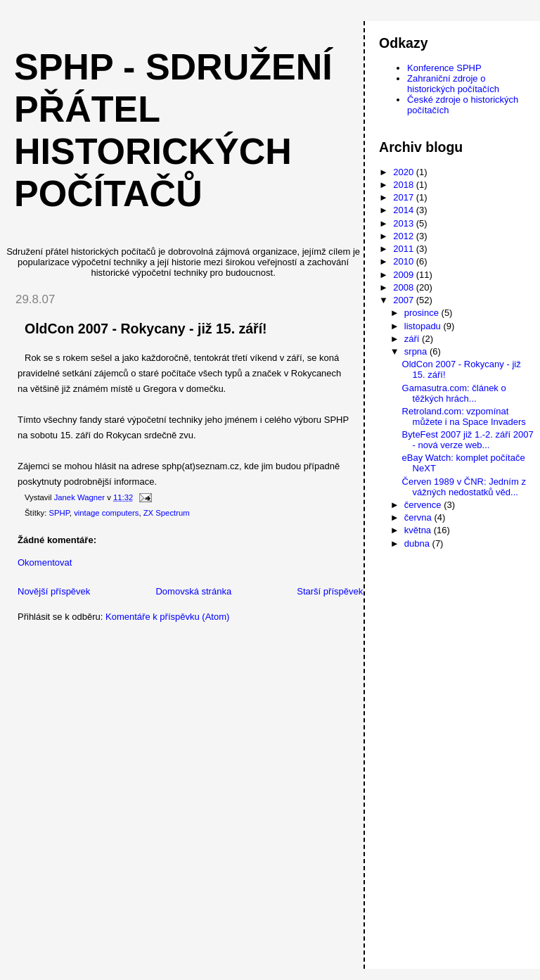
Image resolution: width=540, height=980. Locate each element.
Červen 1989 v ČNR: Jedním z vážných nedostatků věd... (464, 487)
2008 (405, 287)
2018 (405, 185)
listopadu (424, 326)
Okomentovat (45, 562)
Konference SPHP (444, 68)
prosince (423, 313)
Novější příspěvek (54, 591)
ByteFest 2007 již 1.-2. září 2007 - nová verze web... (468, 440)
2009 (405, 275)
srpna (417, 351)
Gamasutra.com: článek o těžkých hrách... (454, 393)
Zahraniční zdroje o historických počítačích (453, 84)
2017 (405, 197)
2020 (405, 172)
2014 (405, 210)
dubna (418, 543)
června (419, 517)
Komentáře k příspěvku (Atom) (167, 617)
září (413, 339)
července (424, 505)
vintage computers (106, 513)
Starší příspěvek (330, 591)
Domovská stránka (193, 591)
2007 (405, 300)
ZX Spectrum (167, 513)
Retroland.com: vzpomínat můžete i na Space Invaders (464, 416)
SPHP (59, 513)
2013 (405, 223)
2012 (405, 236)
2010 (405, 261)
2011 (405, 249)
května (419, 530)
